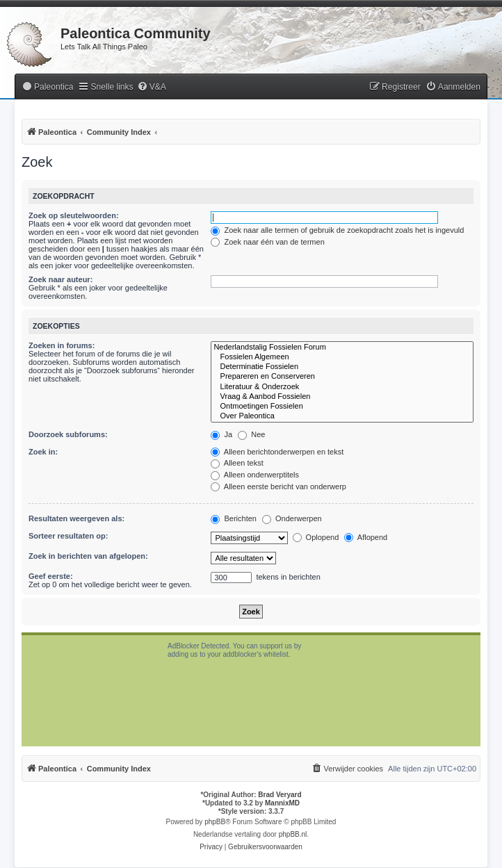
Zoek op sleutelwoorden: (74, 215)
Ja (221, 434)
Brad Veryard (280, 795)
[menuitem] (47, 87)
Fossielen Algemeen (342, 357)
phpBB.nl (293, 834)
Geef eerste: (51, 576)
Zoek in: (43, 452)
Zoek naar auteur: (60, 279)
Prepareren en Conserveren (342, 377)
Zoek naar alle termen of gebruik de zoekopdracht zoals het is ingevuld (337, 230)
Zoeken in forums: (62, 345)
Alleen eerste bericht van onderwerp (278, 486)
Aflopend (366, 537)
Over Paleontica (342, 416)
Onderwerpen (292, 518)
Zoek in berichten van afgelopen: (88, 556)
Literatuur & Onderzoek (342, 387)
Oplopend (316, 537)
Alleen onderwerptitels (255, 475)
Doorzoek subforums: (68, 434)
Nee (251, 434)
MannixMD (282, 803)
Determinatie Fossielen (342, 367)
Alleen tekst (237, 463)
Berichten (234, 518)
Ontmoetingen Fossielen (342, 407)
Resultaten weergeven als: (76, 518)
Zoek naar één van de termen (267, 242)
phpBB (215, 822)
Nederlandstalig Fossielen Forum (342, 347)
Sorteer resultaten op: (68, 536)
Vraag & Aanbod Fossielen (342, 397)
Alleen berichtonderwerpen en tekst (277, 452)
